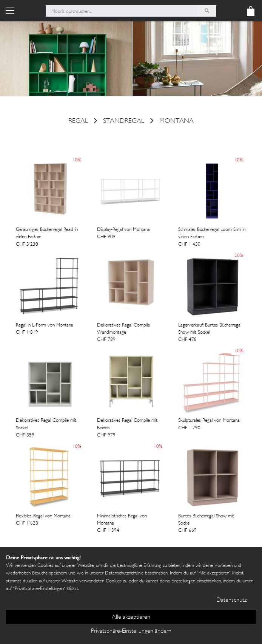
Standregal (124, 122)
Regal (78, 122)
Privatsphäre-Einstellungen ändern (131, 631)
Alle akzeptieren (131, 617)
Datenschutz (231, 600)
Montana (176, 122)
